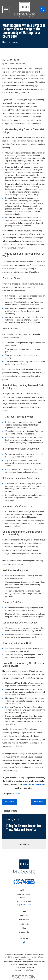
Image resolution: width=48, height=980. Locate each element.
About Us (24, 915)
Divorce (17, 794)
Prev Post (10, 802)
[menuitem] (18, 970)
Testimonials (24, 924)
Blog (24, 928)
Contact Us (24, 932)
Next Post (38, 802)
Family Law (24, 920)
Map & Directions (24, 905)
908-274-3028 (24, 882)
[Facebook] (24, 943)
